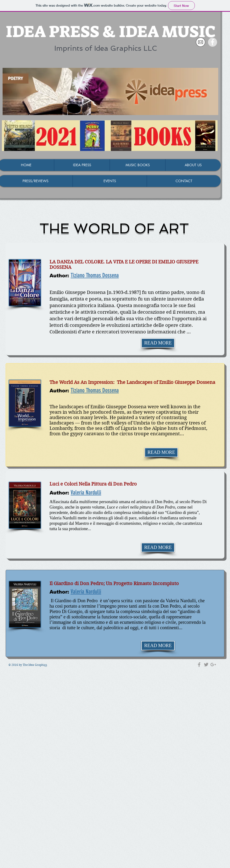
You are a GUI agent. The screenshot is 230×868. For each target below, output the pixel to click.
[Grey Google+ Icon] (213, 665)
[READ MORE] (158, 343)
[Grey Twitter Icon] (206, 665)
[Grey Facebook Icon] (199, 665)
